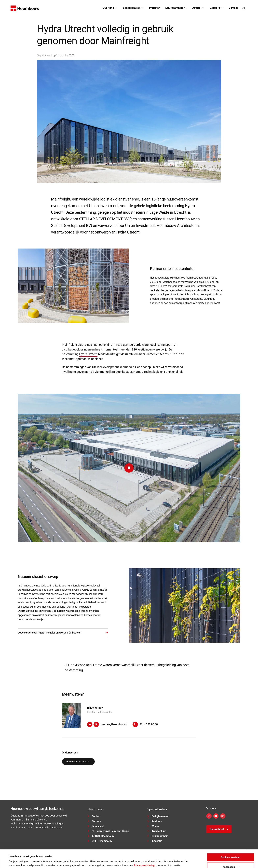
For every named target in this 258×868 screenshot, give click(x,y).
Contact (94, 816)
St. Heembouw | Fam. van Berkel (109, 831)
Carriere (95, 821)
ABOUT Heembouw (101, 836)
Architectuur (156, 831)
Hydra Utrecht (88, 354)
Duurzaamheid (158, 836)
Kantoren (155, 821)
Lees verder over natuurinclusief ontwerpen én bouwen (63, 633)
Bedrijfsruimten (158, 816)
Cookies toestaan (231, 844)
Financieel (96, 826)
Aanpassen (231, 854)
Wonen (153, 826)
